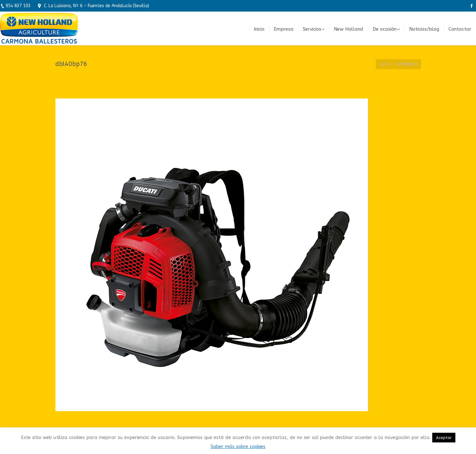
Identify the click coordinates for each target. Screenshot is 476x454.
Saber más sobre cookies (238, 446)
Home (385, 64)
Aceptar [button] (444, 438)
